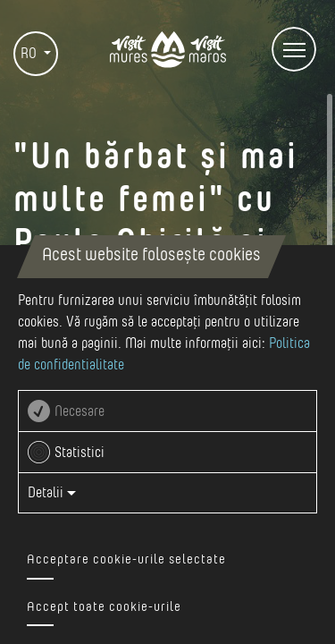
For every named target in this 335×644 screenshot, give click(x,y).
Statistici (80, 453)
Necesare (80, 411)
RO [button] (30, 54)
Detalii (52, 493)
